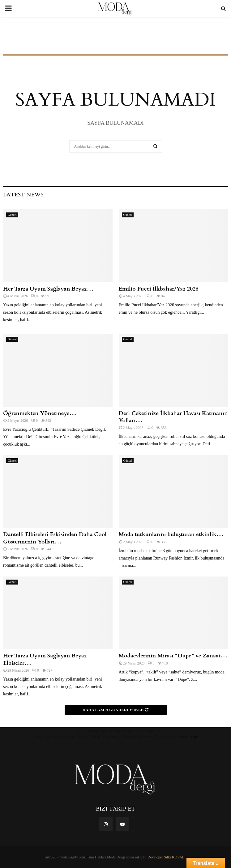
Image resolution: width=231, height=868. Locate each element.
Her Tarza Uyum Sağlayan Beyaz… (48, 289)
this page (190, 737)
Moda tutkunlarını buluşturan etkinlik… (171, 534)
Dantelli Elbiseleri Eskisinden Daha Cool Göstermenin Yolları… (55, 538)
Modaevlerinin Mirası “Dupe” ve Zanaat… (173, 656)
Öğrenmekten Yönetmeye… (40, 413)
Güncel (12, 215)
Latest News (23, 195)
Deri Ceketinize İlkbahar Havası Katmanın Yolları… (173, 417)
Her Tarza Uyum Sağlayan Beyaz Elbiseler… (45, 659)
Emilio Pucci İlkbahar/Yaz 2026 (159, 289)
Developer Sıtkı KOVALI (167, 857)
